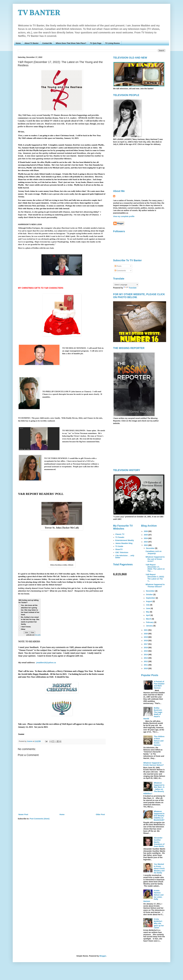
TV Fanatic (120, 537)
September (151, 598)
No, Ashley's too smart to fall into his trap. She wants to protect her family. (30, 621)
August (149, 601)
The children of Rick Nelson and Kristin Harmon (159, 741)
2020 (146, 634)
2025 (146, 535)
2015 (146, 651)
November (151, 591)
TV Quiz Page (96, 43)
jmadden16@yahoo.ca (46, 663)
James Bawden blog (124, 543)
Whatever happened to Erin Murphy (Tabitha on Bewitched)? (159, 816)
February (150, 622)
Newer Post (23, 814)
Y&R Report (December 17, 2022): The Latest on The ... (155, 568)
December (151, 548)
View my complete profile (124, 216)
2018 (146, 641)
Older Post (100, 814)
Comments (120, 271)
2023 (146, 542)
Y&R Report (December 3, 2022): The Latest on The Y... (155, 578)
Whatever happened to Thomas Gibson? (155, 586)
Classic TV (120, 534)
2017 (146, 644)
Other (23, 629)
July (148, 605)
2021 (146, 630)
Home (18, 43)
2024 (146, 538)
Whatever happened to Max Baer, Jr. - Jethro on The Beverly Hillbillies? (154, 788)
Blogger (103, 956)
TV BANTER (39, 13)
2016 (146, 648)
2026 (146, 531)
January (150, 626)
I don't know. (26, 627)
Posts (118, 266)
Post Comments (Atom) (40, 819)
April (148, 615)
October (150, 594)
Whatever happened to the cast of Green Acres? (155, 559)
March (149, 619)
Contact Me (47, 43)
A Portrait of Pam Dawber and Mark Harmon (159, 685)
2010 (146, 668)
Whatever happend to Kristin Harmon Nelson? (154, 764)
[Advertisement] (134, 167)
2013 (146, 658)
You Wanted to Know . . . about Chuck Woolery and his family (159, 868)
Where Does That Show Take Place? (71, 43)
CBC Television (122, 552)
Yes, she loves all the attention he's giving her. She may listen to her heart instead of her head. (30, 610)
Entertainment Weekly (125, 540)
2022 (146, 545)
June (148, 608)
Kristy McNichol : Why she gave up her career (159, 923)
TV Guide (119, 546)
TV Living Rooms (112, 43)
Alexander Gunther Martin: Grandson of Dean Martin (159, 842)
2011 (146, 665)
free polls (38, 635)
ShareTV (119, 549)
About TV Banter (32, 43)
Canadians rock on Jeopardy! (153, 552)
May (148, 612)
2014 (146, 655)
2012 (146, 661)
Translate (130, 288)
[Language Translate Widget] (126, 285)
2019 (146, 637)
